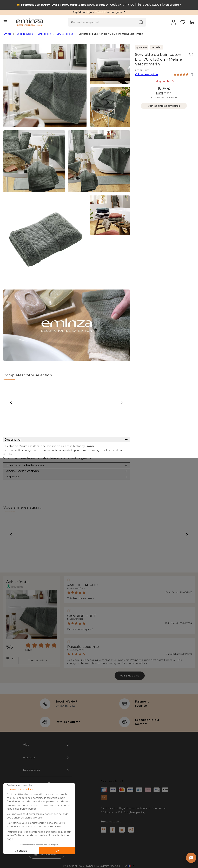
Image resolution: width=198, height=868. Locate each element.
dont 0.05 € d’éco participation (164, 97)
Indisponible (164, 81)
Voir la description (146, 74)
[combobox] (38, 725)
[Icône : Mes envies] (191, 55)
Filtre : (10, 723)
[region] (99, 36)
